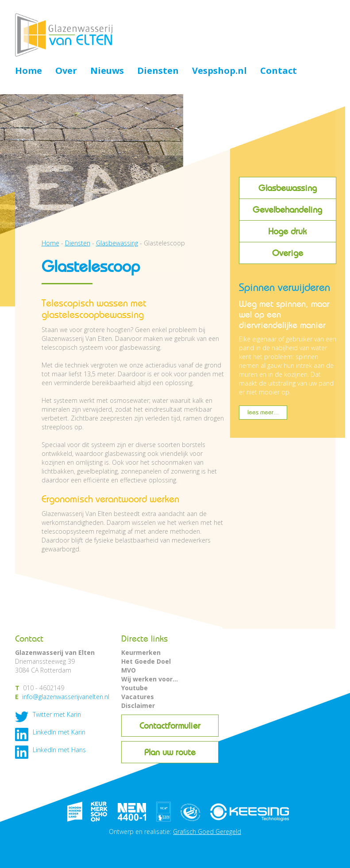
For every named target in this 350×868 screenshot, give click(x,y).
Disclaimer (138, 705)
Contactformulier (170, 726)
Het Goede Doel (146, 661)
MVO (129, 670)
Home (29, 71)
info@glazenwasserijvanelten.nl (66, 697)
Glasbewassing (288, 188)
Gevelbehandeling (287, 210)
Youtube (135, 688)
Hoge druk (287, 231)
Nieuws (107, 71)
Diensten (158, 71)
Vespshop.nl (219, 71)
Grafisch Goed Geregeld (207, 832)
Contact (279, 71)
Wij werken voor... (150, 679)
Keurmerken (141, 652)
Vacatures (138, 697)
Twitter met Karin (57, 714)
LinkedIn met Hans (59, 750)
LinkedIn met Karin (59, 732)
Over (66, 71)
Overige (288, 253)
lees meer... (263, 412)
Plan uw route (170, 752)
